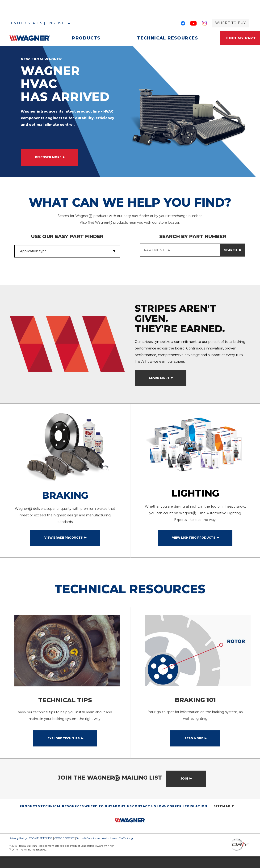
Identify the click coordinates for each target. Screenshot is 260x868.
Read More (194, 750)
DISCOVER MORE (48, 157)
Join (184, 790)
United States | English (38, 23)
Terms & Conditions (88, 850)
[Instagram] (204, 24)
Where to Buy (231, 23)
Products (85, 38)
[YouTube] (194, 24)
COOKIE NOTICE (65, 850)
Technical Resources (163, 38)
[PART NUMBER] (180, 250)
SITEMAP (224, 818)
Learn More (159, 385)
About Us (122, 818)
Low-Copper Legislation (182, 818)
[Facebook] (183, 24)
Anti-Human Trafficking (117, 850)
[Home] (31, 38)
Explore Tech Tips (64, 750)
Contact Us (144, 818)
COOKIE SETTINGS (41, 850)
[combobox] (61, 251)
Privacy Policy (18, 850)
